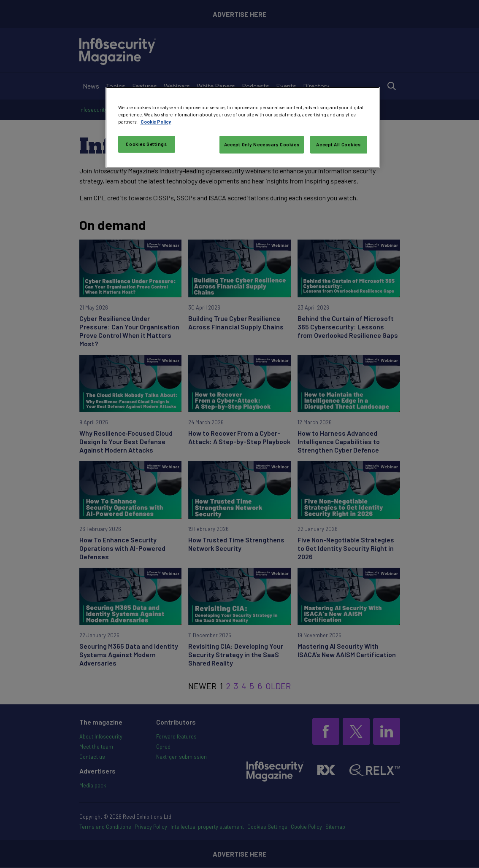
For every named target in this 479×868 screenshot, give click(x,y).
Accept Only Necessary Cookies (262, 144)
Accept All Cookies (338, 144)
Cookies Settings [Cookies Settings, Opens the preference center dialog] (146, 144)
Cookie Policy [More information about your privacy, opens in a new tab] (156, 122)
